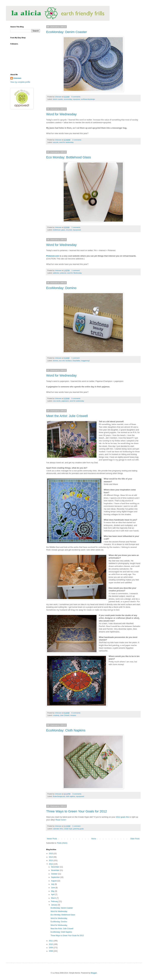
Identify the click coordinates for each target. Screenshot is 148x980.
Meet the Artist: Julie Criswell (67, 416)
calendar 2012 (58, 829)
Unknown (17, 78)
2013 (51, 860)
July (53, 884)
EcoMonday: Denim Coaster (67, 32)
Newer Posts (52, 839)
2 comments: (77, 140)
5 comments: (76, 398)
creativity (56, 715)
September (56, 877)
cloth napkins (70, 796)
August (54, 881)
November (55, 870)
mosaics (73, 715)
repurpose (76, 99)
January (54, 905)
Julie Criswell (65, 715)
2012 (51, 864)
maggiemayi (85, 361)
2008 (51, 951)
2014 (51, 857)
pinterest (63, 273)
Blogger (94, 973)
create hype (68, 829)
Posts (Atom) (62, 843)
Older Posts (135, 839)
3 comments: (77, 794)
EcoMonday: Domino (61, 288)
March (54, 898)
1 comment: (76, 270)
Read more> (61, 820)
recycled (69, 230)
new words (57, 401)
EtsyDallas (76, 361)
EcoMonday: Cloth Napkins (66, 730)
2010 (51, 944)
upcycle (56, 142)
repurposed (77, 230)
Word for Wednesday (61, 114)
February (55, 901)
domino (56, 361)
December (55, 867)
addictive (56, 273)
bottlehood (57, 230)
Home (94, 839)
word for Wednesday (75, 273)
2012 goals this (122, 817)
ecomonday (68, 99)
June (53, 888)
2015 (51, 853)
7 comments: (76, 227)
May (53, 891)
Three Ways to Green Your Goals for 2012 (77, 811)
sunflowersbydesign (88, 99)
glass (63, 230)
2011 (51, 941)
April (53, 895)
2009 (51, 948)
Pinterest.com (53, 256)
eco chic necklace (65, 361)
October (54, 874)
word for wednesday (66, 142)
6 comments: (76, 97)
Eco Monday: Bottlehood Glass (69, 157)
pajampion (65, 401)
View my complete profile (20, 82)
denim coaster (58, 99)
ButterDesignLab (59, 796)
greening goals (79, 829)
